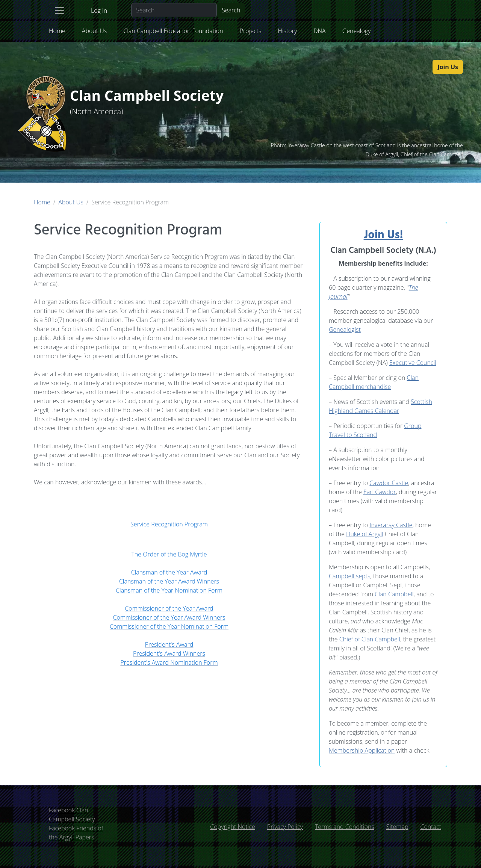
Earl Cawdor (380, 492)
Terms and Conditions (345, 827)
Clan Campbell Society (153, 96)
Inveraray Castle (391, 525)
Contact (431, 827)
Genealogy (357, 31)
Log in (99, 11)
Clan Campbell (394, 594)
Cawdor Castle (389, 483)
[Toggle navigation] (59, 11)
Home (57, 31)
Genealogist (345, 330)
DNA (319, 31)
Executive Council (413, 363)
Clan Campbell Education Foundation (173, 31)
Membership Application (362, 750)
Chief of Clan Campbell (370, 639)
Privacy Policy (285, 827)
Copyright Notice (233, 827)
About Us (94, 31)
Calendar (386, 411)
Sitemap (397, 827)
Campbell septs (349, 576)
